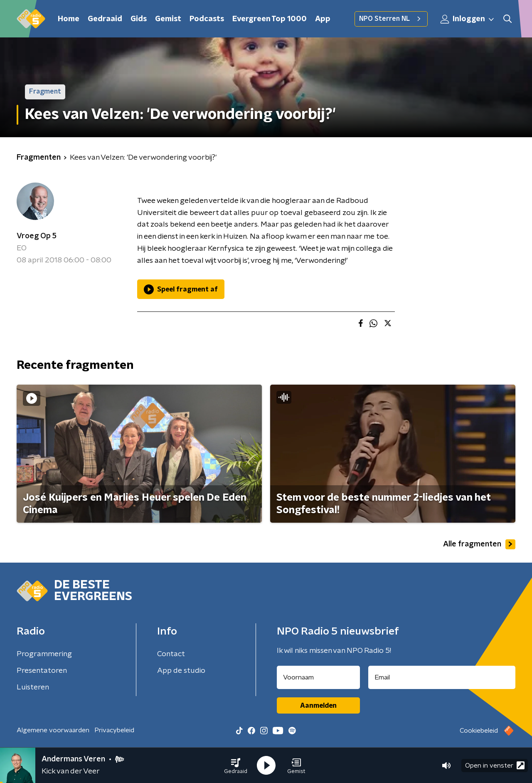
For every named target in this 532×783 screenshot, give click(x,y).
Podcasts (207, 19)
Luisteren (33, 687)
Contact (171, 654)
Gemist (168, 19)
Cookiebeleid (479, 731)
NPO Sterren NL (391, 19)
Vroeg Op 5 (37, 236)
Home (69, 19)
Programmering (44, 654)
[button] (236, 766)
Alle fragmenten (479, 544)
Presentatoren (42, 671)
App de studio (181, 671)
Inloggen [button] (468, 19)
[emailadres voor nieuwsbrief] (442, 677)
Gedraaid (105, 19)
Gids (139, 19)
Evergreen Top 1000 (270, 19)
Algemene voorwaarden (53, 730)
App (323, 19)
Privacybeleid (114, 730)
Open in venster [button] (495, 765)
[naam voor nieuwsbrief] (318, 677)
